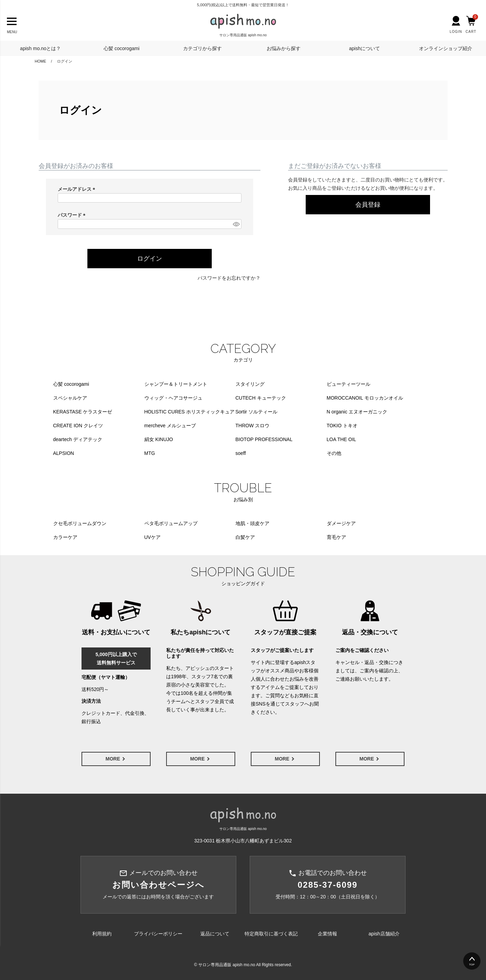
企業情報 (327, 934)
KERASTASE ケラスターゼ (83, 412)
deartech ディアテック (78, 439)
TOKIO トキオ (342, 426)
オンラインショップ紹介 (446, 48)
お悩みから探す (284, 48)
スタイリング (250, 384)
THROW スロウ (253, 426)
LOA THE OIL (341, 439)
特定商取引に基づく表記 (271, 934)
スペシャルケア (70, 398)
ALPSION (64, 453)
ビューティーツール (349, 384)
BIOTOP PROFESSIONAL (264, 439)
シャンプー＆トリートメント (176, 384)
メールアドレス (78, 189)
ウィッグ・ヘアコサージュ (173, 398)
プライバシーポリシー (158, 934)
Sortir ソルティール (256, 412)
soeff (241, 453)
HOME (41, 61)
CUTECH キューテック (261, 398)
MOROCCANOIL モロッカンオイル (365, 398)
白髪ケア (245, 537)
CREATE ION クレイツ (78, 426)
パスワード (73, 215)
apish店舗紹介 (384, 934)
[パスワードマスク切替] (236, 224)
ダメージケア (341, 523)
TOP (472, 965)
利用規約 (102, 934)
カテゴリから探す (202, 48)
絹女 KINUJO (159, 439)
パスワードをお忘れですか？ (229, 278)
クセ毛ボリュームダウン (80, 523)
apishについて (365, 48)
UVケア (153, 537)
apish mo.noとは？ (40, 48)
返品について (215, 934)
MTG (150, 453)
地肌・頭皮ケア (252, 523)
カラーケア (65, 537)
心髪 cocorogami (122, 48)
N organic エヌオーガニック (357, 412)
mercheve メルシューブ (170, 426)
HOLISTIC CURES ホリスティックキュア (189, 412)
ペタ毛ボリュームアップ (171, 523)
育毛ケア (336, 537)
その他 (334, 453)
